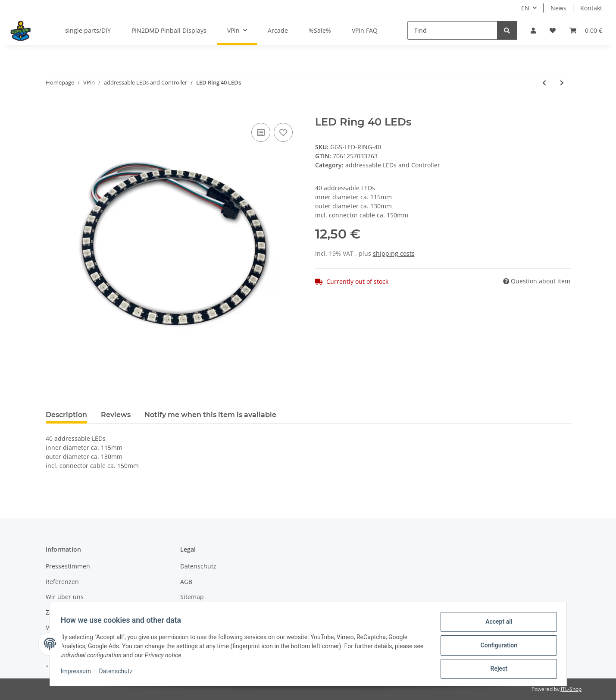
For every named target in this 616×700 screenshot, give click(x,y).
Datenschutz (198, 566)
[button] (533, 30)
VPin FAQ (365, 30)
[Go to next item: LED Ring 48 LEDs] (562, 83)
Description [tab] (66, 415)
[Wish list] (553, 30)
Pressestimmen (68, 566)
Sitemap (192, 597)
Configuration (496, 647)
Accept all (496, 625)
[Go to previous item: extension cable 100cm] (544, 83)
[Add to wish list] (283, 132)
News (558, 8)
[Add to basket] (53, 111)
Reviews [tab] (116, 415)
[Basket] (586, 30)
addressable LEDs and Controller (393, 165)
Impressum (79, 673)
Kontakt (591, 8)
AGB (186, 582)
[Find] (452, 30)
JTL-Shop (571, 689)
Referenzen (62, 582)
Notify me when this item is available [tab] (210, 415)
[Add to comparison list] (261, 132)
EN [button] (525, 8)
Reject (496, 669)
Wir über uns (65, 597)
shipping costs (394, 253)
